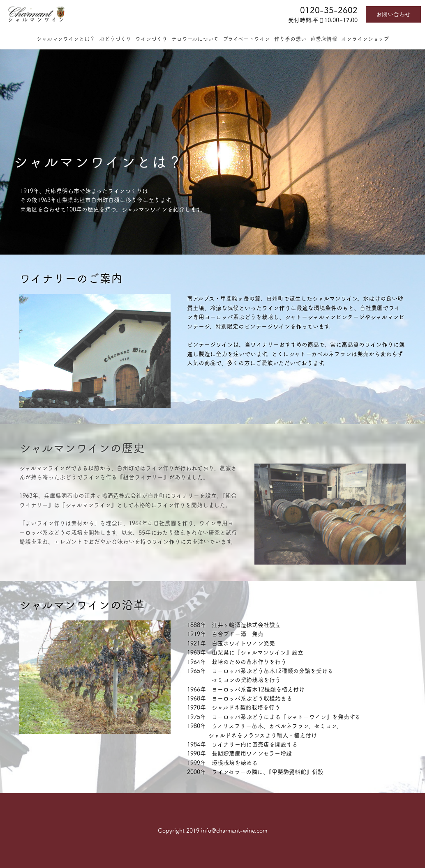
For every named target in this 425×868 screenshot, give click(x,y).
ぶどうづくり (115, 39)
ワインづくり (151, 39)
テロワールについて (195, 39)
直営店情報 (324, 39)
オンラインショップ (365, 39)
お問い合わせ (393, 14)
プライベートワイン (246, 39)
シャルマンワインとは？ (66, 39)
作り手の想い (290, 39)
